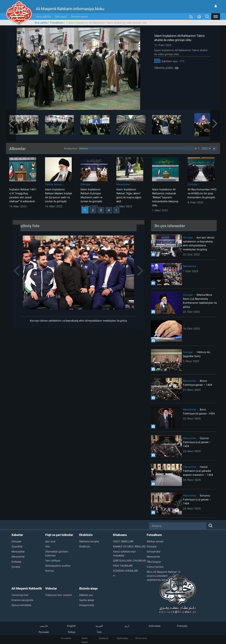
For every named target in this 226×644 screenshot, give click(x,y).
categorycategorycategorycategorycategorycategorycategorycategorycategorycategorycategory (138, 148)
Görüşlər (86, 184)
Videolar (51, 588)
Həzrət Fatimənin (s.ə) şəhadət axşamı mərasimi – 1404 (198, 471)
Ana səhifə (43, 17)
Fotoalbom (56, 23)
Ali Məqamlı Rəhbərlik (27, 588)
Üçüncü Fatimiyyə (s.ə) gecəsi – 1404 (197, 442)
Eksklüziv (86, 535)
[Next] (116, 210)
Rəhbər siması (53, 184)
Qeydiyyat (103, 638)
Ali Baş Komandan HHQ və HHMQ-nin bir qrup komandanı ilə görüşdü (202, 193)
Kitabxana (120, 535)
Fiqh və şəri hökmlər (59, 535)
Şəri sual (61, 17)
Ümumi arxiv (79, 17)
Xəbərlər (17, 535)
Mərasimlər (123, 184)
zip (176, 68)
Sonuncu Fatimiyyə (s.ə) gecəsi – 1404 (197, 500)
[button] (216, 17)
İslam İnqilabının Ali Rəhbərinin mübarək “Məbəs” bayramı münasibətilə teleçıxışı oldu (165, 197)
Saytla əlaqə (122, 638)
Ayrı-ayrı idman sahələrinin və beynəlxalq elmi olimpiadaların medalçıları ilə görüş (78, 321)
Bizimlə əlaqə (88, 588)
